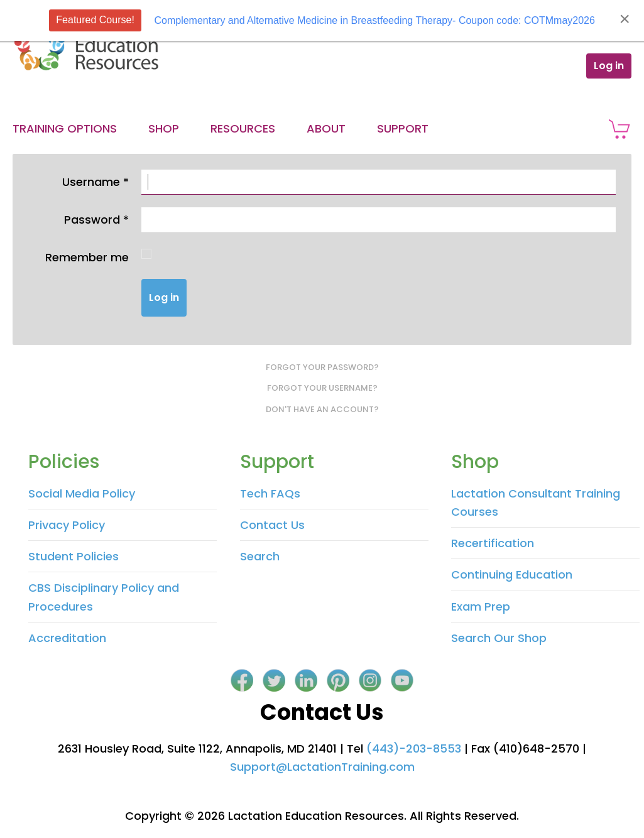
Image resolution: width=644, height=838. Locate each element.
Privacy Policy (67, 525)
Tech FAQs (270, 493)
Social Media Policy (82, 493)
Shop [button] (164, 128)
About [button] (326, 128)
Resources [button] (243, 128)
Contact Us (272, 525)
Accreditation (67, 638)
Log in (609, 66)
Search (260, 556)
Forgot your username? (322, 388)
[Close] (625, 19)
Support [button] (403, 128)
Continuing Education (512, 574)
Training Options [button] (65, 128)
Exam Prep (481, 607)
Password (96, 220)
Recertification (493, 543)
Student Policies (74, 556)
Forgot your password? (322, 367)
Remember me (87, 257)
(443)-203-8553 (414, 748)
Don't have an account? (322, 409)
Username (96, 182)
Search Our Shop (499, 638)
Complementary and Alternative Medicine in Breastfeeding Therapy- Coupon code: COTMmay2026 (374, 20)
